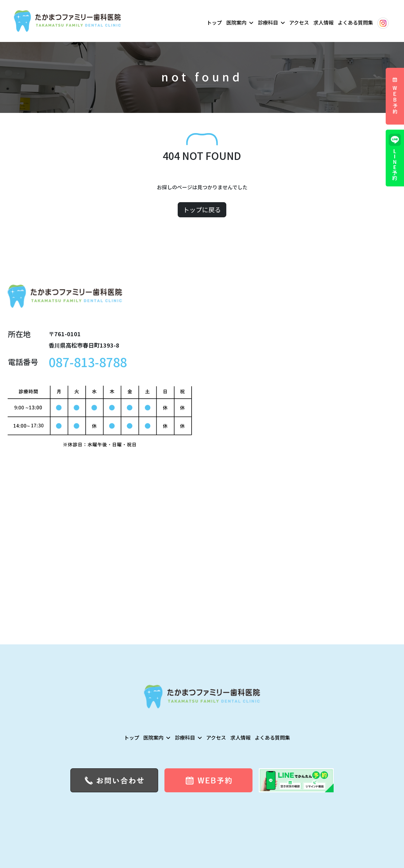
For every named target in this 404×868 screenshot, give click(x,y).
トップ (214, 22)
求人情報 (324, 22)
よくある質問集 (355, 22)
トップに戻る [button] (202, 210)
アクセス (299, 22)
